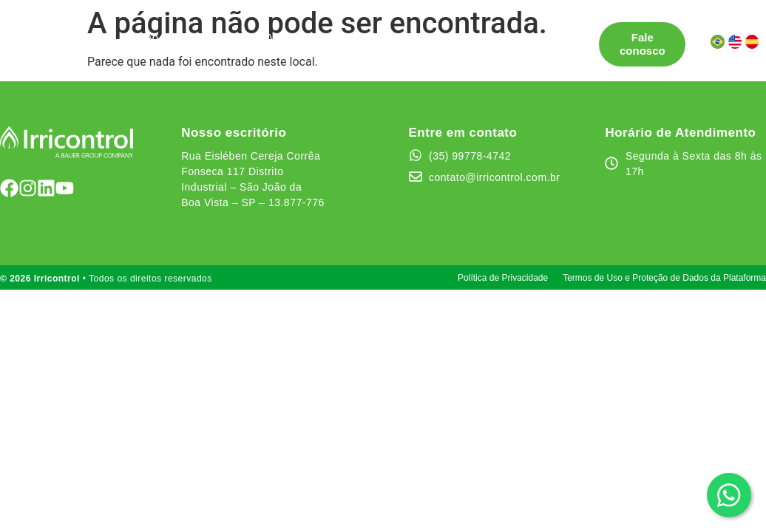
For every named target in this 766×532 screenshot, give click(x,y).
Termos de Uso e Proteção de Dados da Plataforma (664, 278)
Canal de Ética (171, 51)
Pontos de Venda (256, 37)
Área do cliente (272, 51)
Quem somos (450, 37)
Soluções (156, 38)
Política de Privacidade (503, 278)
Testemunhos (359, 37)
